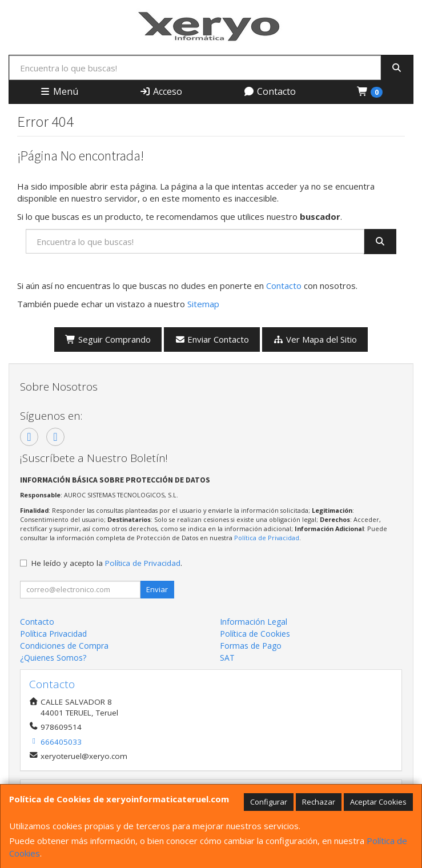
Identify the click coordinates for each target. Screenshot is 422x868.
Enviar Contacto (212, 339)
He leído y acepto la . (107, 563)
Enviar (157, 589)
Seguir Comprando (108, 339)
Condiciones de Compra (64, 646)
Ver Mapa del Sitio (315, 339)
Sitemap (203, 304)
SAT (227, 658)
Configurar (269, 802)
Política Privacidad (53, 634)
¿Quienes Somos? (53, 658)
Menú (59, 91)
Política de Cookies (255, 634)
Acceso (161, 91)
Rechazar (319, 802)
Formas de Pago (251, 646)
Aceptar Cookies (378, 802)
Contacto (270, 91)
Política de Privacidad (267, 538)
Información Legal (254, 622)
